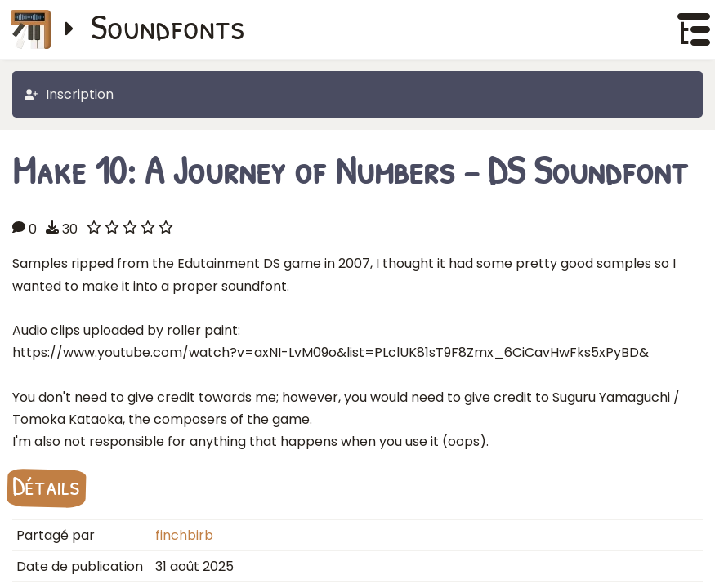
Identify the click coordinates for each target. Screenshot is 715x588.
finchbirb (184, 535)
